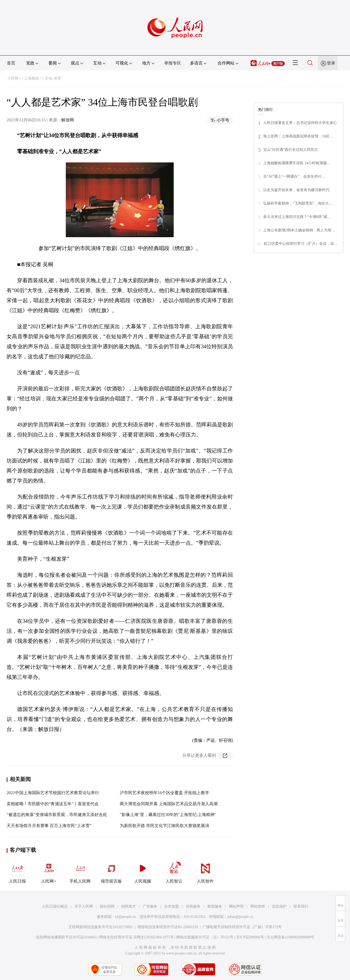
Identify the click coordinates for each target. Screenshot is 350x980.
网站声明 (236, 906)
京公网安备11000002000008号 (290, 937)
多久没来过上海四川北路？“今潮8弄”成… (297, 217)
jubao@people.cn (240, 917)
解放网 (68, 120)
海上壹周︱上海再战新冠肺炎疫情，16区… (298, 136)
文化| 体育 (53, 78)
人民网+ (49, 871)
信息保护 (279, 906)
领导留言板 (111, 871)
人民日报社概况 (55, 906)
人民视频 (143, 871)
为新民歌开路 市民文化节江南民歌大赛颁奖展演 (164, 826)
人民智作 (205, 871)
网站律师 (258, 906)
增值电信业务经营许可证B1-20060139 (168, 927)
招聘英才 (128, 906)
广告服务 (150, 906)
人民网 (13, 78)
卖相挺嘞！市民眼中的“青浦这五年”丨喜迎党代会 (53, 804)
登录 (331, 63)
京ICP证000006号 (250, 937)
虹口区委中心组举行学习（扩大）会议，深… (301, 244)
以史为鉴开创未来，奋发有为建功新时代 (296, 190)
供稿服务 (193, 906)
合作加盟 (172, 906)
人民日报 (17, 871)
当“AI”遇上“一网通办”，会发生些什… (294, 176)
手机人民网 (80, 871)
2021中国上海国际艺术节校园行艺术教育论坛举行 (53, 793)
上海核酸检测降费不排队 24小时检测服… (297, 163)
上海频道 (32, 78)
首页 (11, 63)
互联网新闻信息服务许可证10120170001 (101, 927)
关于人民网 (84, 906)
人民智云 (174, 871)
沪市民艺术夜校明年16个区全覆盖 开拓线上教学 (164, 793)
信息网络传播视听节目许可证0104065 (66, 937)
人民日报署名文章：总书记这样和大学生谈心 (300, 123)
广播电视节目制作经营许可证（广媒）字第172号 (242, 927)
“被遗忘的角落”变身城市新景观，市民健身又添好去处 (57, 815)
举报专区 (173, 63)
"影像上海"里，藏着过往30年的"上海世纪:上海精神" (168, 815)
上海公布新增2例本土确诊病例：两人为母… (299, 230)
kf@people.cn (126, 917)
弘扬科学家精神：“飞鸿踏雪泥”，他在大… (298, 203)
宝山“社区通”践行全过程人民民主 (291, 150)
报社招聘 (107, 906)
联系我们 (301, 906)
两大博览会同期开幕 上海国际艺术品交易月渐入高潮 (169, 804)
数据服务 (215, 906)
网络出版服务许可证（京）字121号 (205, 937)
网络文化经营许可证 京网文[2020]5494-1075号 (137, 937)
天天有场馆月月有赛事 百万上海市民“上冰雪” (49, 826)
